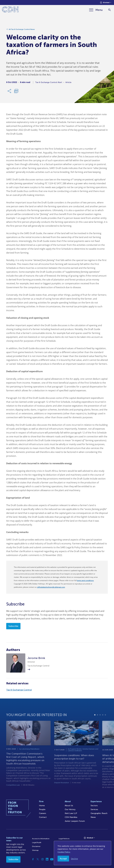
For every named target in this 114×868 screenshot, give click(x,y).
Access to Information (41, 839)
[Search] (110, 10)
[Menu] (96, 10)
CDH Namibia (71, 817)
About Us (69, 806)
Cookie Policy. (64, 852)
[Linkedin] (47, 859)
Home (42, 806)
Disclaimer (36, 846)
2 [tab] (97, 721)
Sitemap (35, 850)
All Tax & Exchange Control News (22, 30)
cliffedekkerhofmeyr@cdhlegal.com (51, 587)
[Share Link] (10, 92)
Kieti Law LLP (71, 813)
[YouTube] (52, 859)
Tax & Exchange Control (19, 690)
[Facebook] (33, 859)
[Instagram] (42, 859)
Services (94, 809)
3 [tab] (100, 721)
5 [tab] (105, 721)
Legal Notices (64, 839)
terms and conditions (85, 581)
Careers (43, 813)
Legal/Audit (37, 842)
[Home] (10, 10)
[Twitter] (38, 859)
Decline (74, 859)
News (93, 817)
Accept (63, 859)
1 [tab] (95, 721)
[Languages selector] (106, 3)
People (42, 809)
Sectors (94, 806)
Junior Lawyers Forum (75, 821)
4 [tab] (103, 721)
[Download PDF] (16, 92)
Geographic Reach (99, 813)
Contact (43, 817)
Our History (70, 809)
